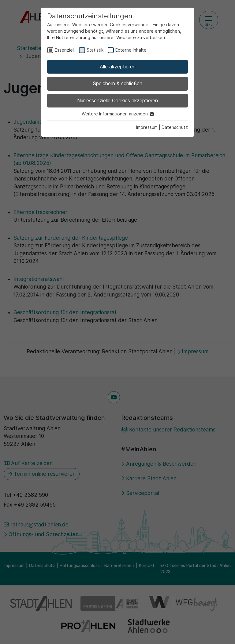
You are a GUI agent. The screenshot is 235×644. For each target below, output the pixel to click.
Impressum (147, 127)
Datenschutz (175, 127)
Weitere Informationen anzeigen (118, 114)
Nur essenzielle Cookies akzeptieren (117, 100)
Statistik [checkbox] (95, 50)
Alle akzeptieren (118, 67)
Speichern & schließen (118, 83)
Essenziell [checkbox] (65, 50)
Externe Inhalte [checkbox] (131, 50)
